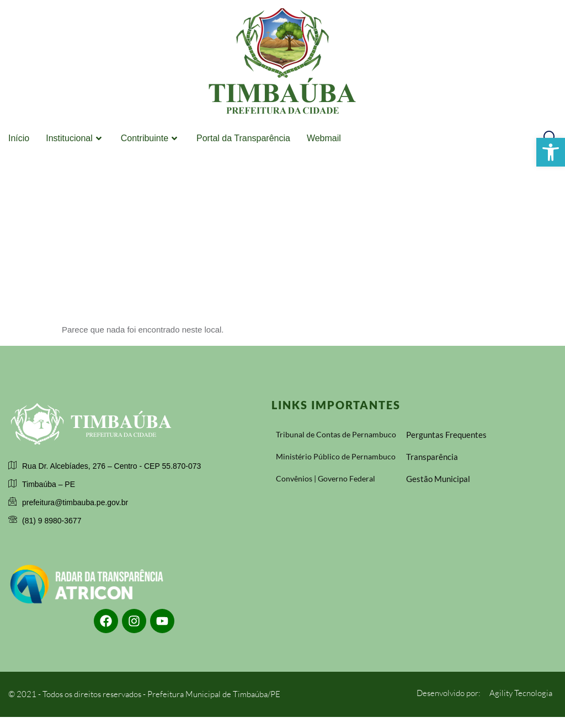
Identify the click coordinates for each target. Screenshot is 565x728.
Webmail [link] (324, 138)
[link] (551, 152)
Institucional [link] (75, 138)
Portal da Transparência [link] (243, 138)
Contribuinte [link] (150, 138)
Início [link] (19, 138)
